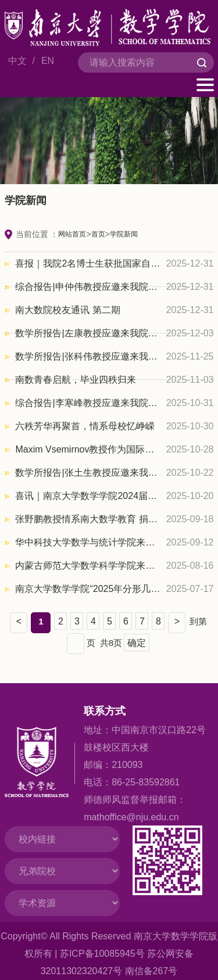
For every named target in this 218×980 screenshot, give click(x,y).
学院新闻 (124, 234)
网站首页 (72, 234)
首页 (98, 234)
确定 (137, 643)
